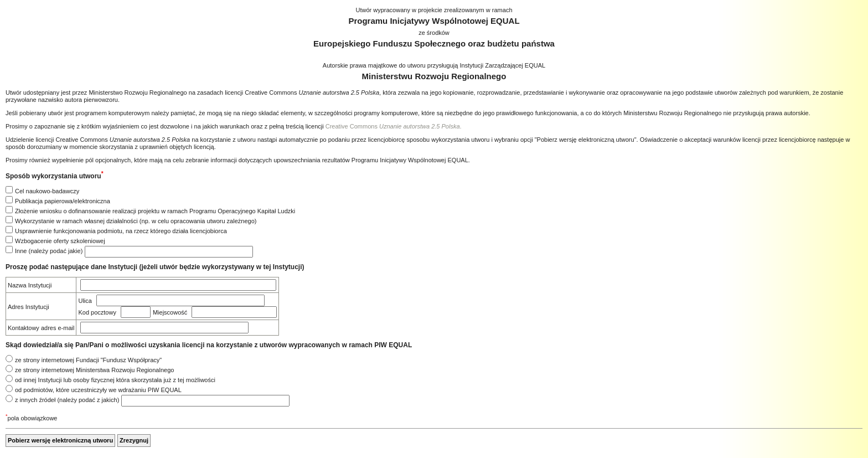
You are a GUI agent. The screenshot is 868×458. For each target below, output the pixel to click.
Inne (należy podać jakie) (49, 251)
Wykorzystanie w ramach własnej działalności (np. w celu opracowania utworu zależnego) (136, 221)
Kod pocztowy (97, 312)
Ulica (85, 301)
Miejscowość (170, 312)
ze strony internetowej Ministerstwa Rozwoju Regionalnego (94, 370)
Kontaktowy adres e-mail (41, 328)
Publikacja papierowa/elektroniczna (63, 201)
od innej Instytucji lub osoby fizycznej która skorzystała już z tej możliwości (115, 380)
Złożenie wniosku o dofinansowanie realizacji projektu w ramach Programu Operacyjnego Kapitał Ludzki (155, 211)
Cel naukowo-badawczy (47, 191)
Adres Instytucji (29, 307)
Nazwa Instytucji (30, 285)
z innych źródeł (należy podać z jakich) (67, 400)
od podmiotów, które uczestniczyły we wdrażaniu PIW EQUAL (98, 390)
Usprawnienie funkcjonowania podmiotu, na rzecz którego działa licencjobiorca (121, 231)
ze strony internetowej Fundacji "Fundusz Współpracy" (88, 360)
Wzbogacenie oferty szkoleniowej (60, 241)
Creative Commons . (394, 126)
